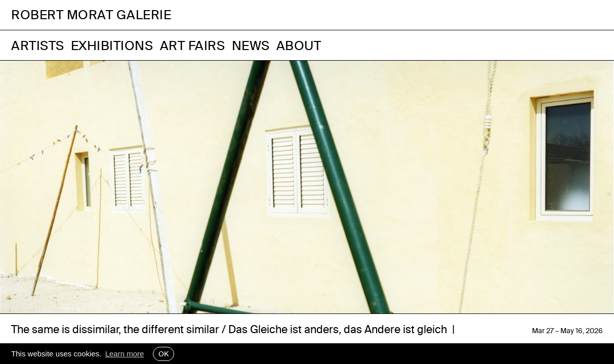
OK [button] (163, 354)
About (299, 45)
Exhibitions (112, 45)
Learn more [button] (125, 354)
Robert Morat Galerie (91, 15)
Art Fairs (193, 45)
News (251, 45)
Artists (38, 45)
